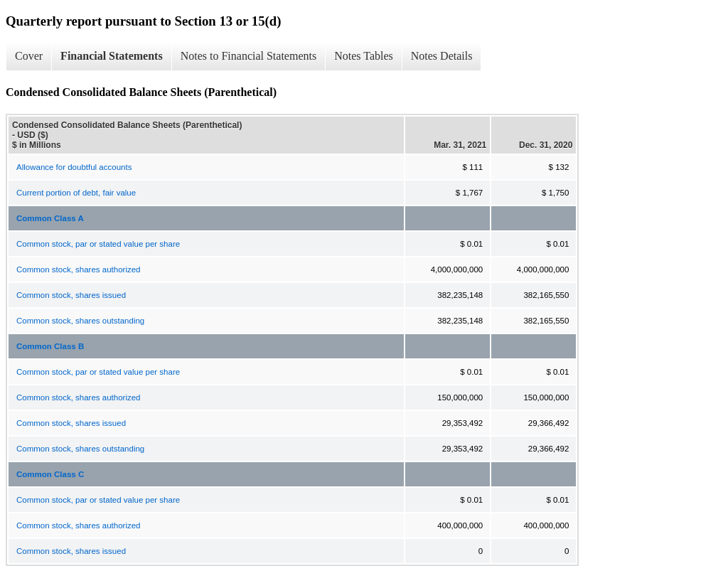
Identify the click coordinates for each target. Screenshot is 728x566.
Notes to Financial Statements (249, 56)
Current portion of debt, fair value (76, 193)
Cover (29, 56)
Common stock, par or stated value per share (98, 244)
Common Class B (50, 346)
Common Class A (50, 218)
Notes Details (442, 56)
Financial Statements (112, 56)
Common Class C (50, 474)
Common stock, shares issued (71, 295)
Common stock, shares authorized (79, 269)
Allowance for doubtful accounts (74, 167)
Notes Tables (364, 56)
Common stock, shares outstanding (80, 321)
